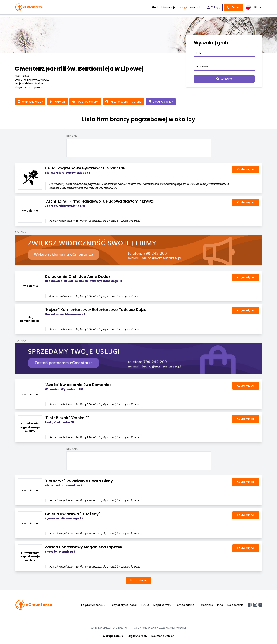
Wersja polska (113, 636)
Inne (220, 605)
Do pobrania (235, 605)
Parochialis (206, 605)
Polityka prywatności (123, 605)
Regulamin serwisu (93, 605)
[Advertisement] (139, 147)
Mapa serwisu (162, 605)
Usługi (183, 7)
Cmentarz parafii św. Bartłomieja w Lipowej (79, 69)
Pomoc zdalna (185, 605)
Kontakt (195, 7)
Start (155, 7)
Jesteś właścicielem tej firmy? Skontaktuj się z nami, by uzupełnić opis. (95, 221)
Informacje (168, 7)
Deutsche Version (163, 636)
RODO (145, 605)
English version (137, 636)
